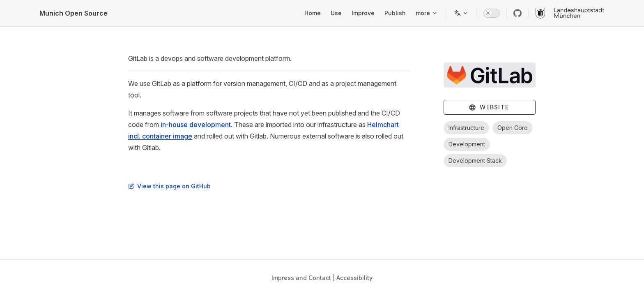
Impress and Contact (301, 278)
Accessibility (354, 278)
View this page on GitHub (169, 186)
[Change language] (461, 13)
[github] (517, 13)
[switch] (492, 13)
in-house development (196, 125)
